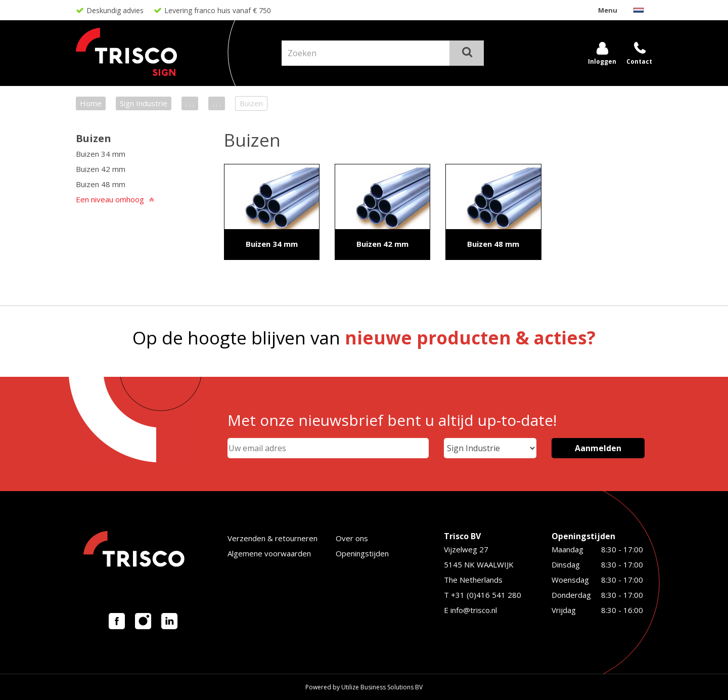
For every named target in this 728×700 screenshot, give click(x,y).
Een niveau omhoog (110, 199)
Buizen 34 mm (101, 154)
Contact (639, 61)
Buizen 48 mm (101, 184)
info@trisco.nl (474, 610)
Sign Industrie (144, 103)
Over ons (352, 538)
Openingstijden (362, 553)
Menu (608, 10)
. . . (190, 103)
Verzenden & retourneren (272, 538)
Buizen (94, 138)
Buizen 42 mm (101, 169)
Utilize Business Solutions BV (382, 687)
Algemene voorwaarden (269, 553)
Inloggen (602, 61)
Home (91, 103)
